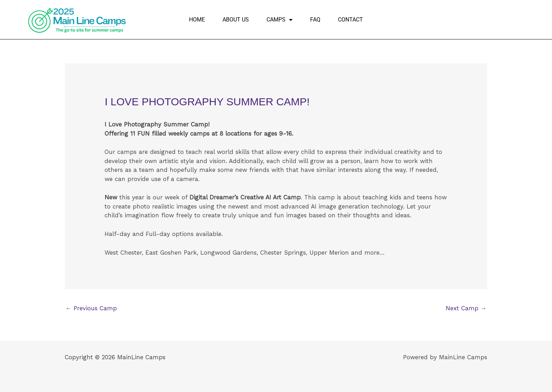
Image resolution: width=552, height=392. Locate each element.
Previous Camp (91, 308)
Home (197, 20)
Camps (280, 20)
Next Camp (466, 308)
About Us (236, 20)
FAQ (315, 20)
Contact (350, 20)
